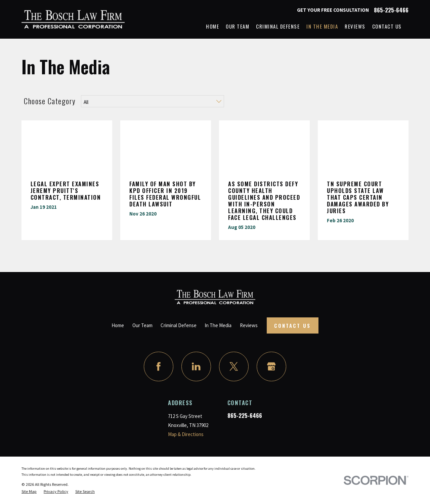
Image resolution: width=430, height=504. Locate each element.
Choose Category (50, 101)
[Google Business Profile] (271, 366)
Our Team (142, 325)
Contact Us (292, 325)
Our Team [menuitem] (238, 26)
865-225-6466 (391, 10)
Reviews (249, 325)
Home (118, 325)
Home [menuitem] (212, 26)
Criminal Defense (179, 325)
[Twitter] (234, 366)
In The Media (218, 325)
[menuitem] (29, 492)
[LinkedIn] (196, 366)
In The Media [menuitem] (322, 26)
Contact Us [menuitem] (387, 26)
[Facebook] (159, 366)
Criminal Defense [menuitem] (278, 26)
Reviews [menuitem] (355, 26)
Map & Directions (186, 434)
